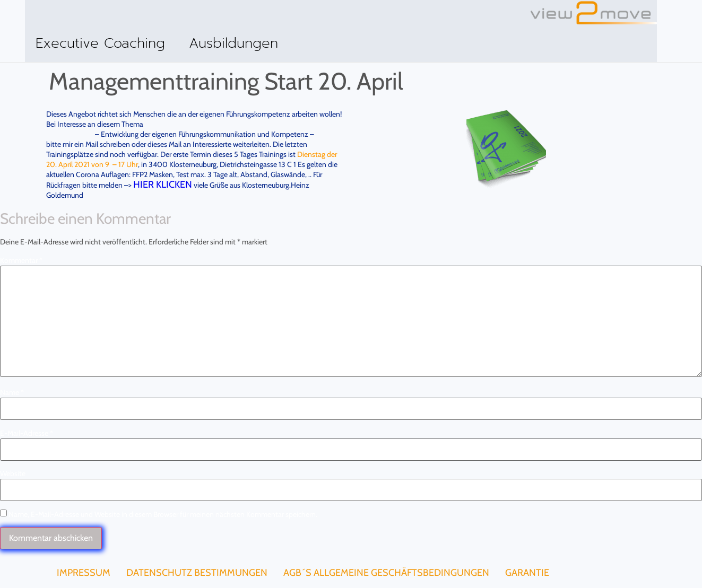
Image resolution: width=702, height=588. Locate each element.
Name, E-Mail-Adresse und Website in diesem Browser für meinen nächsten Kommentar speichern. (163, 514)
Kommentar (21, 260)
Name (12, 392)
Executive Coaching (100, 43)
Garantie (527, 572)
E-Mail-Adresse (27, 433)
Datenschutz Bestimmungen (197, 572)
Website (13, 473)
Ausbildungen (233, 43)
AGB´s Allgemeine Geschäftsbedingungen (386, 572)
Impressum (84, 572)
